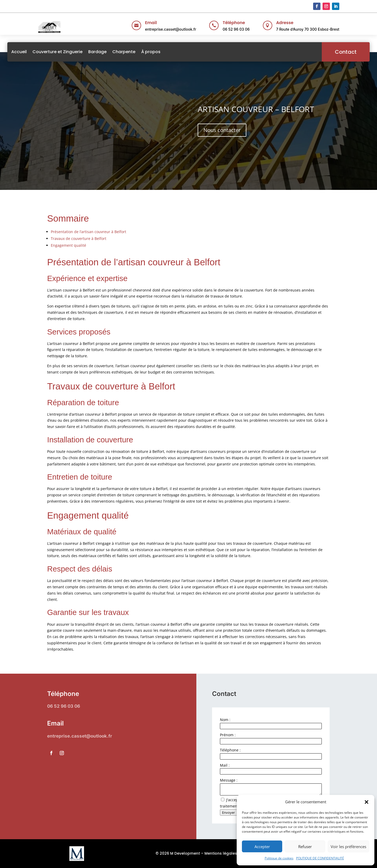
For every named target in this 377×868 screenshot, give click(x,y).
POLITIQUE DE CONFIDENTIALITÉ (320, 858)
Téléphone (234, 23)
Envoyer (228, 812)
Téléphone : (230, 750)
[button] (367, 802)
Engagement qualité (68, 245)
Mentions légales (221, 853)
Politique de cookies (279, 858)
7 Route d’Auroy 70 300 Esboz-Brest (308, 29)
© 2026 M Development (178, 853)
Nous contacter (222, 130)
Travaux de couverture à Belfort (79, 238)
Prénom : (228, 735)
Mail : (225, 765)
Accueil (49, 52)
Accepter (262, 847)
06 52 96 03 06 (236, 29)
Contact (315, 52)
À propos (181, 52)
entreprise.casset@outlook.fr (171, 29)
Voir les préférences (348, 847)
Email (151, 23)
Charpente (154, 52)
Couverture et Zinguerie (88, 52)
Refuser (305, 847)
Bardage (128, 52)
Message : (229, 780)
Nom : (225, 720)
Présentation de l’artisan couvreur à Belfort (88, 232)
